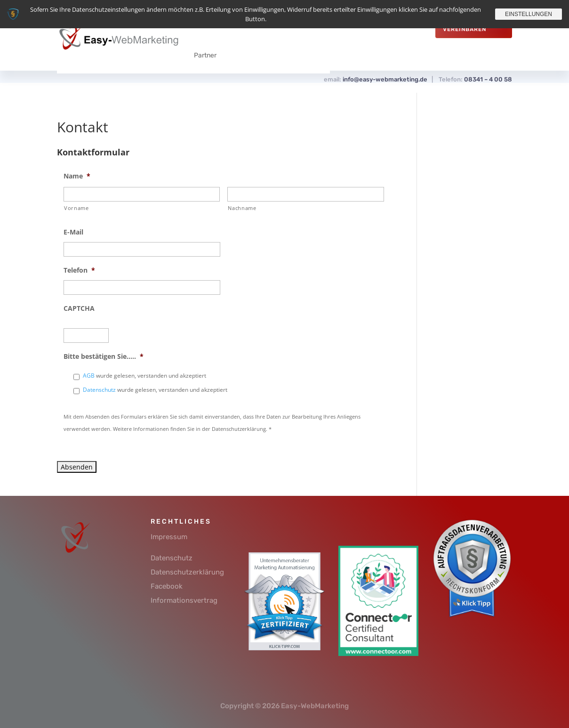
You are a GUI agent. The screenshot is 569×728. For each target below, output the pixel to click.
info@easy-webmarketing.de (385, 79)
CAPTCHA (79, 308)
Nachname (242, 208)
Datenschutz (99, 390)
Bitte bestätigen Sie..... (104, 356)
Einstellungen (529, 14)
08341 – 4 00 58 (488, 79)
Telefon (79, 270)
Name (77, 176)
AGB (89, 376)
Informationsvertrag (184, 600)
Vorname (76, 208)
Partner (205, 55)
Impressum (169, 537)
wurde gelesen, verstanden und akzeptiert (144, 376)
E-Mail (73, 232)
